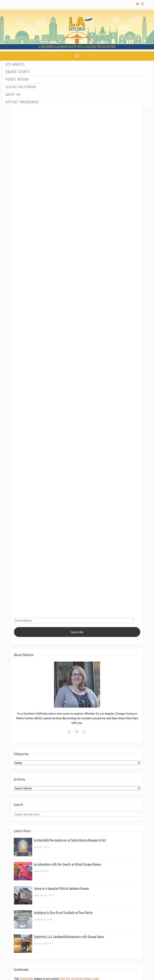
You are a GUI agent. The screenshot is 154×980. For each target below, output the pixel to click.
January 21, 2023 (43, 943)
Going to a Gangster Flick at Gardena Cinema (61, 889)
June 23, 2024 (42, 847)
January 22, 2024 (43, 919)
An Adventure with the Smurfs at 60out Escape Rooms (68, 864)
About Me (13, 95)
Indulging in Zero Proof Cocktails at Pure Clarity (63, 913)
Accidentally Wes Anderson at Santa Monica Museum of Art (70, 840)
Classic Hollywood (21, 87)
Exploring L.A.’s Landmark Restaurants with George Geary (69, 937)
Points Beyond (17, 79)
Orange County (18, 72)
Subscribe (77, 632)
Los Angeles (15, 64)
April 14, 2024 (41, 871)
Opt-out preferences (22, 102)
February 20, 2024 (44, 895)
